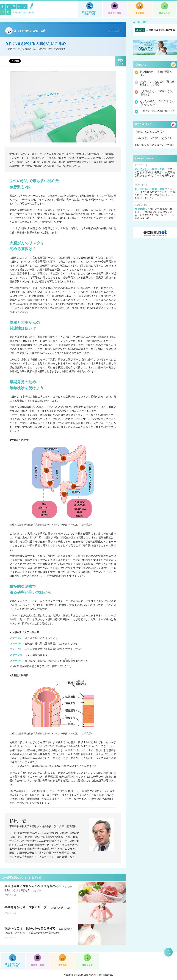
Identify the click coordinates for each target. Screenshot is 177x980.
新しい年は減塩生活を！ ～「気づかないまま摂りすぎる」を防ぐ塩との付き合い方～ (154, 212)
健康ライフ (164, 13)
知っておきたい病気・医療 (90, 13)
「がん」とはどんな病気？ (150, 131)
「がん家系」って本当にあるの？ (153, 138)
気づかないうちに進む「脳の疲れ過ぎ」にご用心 (157, 83)
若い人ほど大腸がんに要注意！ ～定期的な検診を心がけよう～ (155, 172)
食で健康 (140, 13)
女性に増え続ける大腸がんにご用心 (154, 145)
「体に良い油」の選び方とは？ (157, 111)
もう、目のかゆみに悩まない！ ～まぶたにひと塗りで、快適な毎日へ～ (155, 192)
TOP (168, 953)
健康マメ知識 (115, 13)
